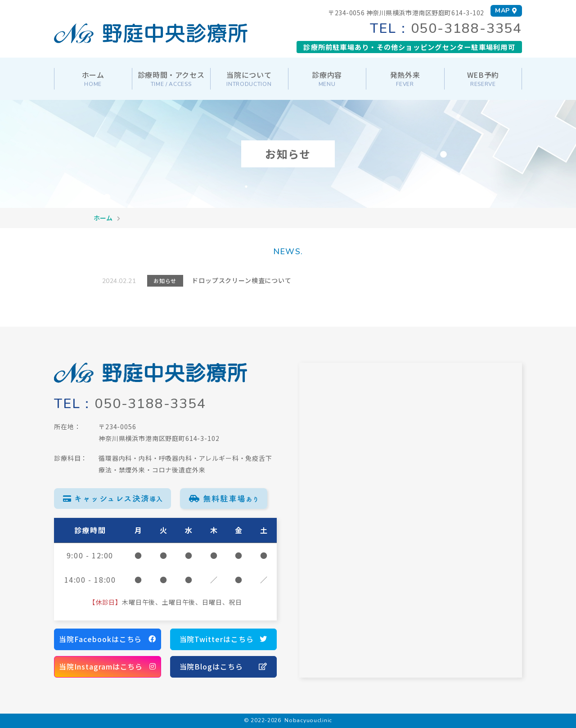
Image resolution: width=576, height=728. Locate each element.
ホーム (93, 79)
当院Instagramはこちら (108, 667)
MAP (506, 11)
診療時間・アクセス (171, 79)
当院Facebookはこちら (108, 639)
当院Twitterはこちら (224, 639)
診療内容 (327, 79)
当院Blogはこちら (224, 667)
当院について (249, 79)
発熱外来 (405, 79)
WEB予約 (483, 79)
